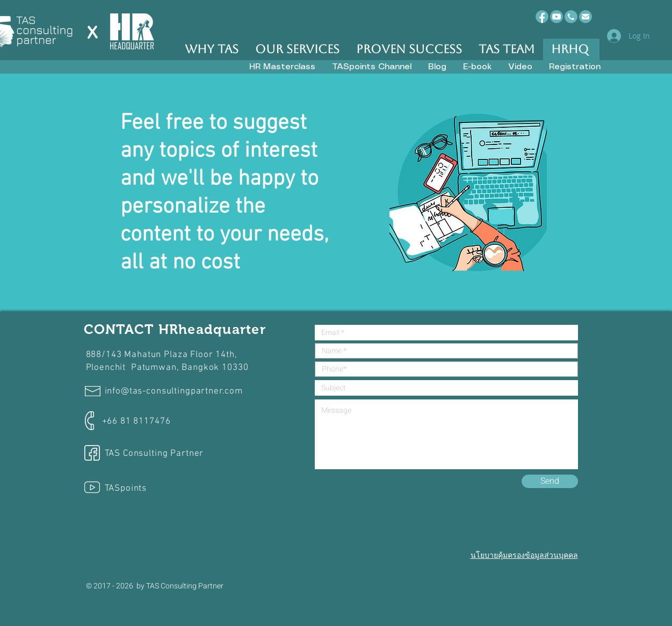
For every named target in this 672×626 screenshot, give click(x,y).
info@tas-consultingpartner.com (174, 391)
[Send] (550, 481)
